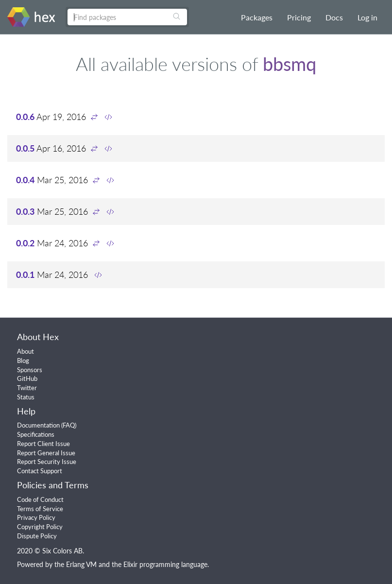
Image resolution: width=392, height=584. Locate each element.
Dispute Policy (37, 536)
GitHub (27, 378)
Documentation (38, 425)
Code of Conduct (40, 499)
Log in (367, 17)
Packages (257, 17)
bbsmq (290, 64)
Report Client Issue (43, 444)
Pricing (299, 17)
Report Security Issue (47, 462)
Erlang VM (81, 564)
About (26, 351)
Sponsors (30, 370)
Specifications (36, 434)
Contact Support (40, 471)
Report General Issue (46, 453)
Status (26, 397)
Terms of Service (40, 509)
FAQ (69, 425)
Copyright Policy (40, 527)
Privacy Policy (36, 517)
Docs (334, 17)
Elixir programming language (165, 564)
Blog (23, 361)
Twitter (27, 388)
